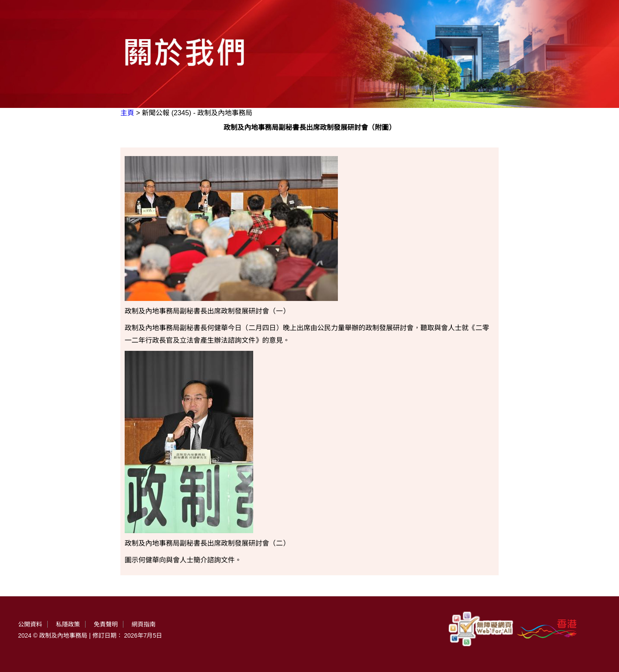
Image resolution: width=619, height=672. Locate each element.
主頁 (127, 113)
